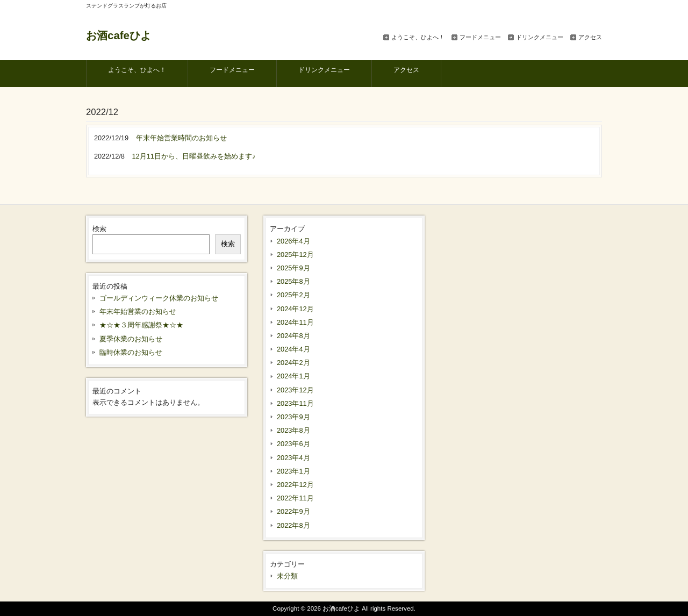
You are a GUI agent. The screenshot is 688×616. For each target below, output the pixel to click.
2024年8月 (293, 336)
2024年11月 (295, 322)
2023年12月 (295, 390)
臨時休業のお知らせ (131, 352)
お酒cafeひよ (119, 35)
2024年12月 (295, 309)
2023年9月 (293, 417)
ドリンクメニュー (540, 37)
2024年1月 (293, 376)
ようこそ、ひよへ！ (418, 37)
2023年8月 (293, 430)
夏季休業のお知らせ (131, 339)
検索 (99, 229)
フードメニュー (480, 37)
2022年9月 (293, 511)
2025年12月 (295, 255)
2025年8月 (293, 281)
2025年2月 (293, 295)
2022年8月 (293, 525)
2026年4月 (293, 241)
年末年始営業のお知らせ (138, 311)
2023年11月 (295, 403)
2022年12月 (295, 485)
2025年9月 (293, 268)
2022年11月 (295, 498)
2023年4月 (293, 458)
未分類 (287, 576)
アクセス (590, 37)
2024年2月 (293, 363)
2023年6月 (293, 444)
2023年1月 (293, 471)
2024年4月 (293, 349)
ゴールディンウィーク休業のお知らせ (159, 298)
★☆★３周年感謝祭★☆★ (141, 325)
